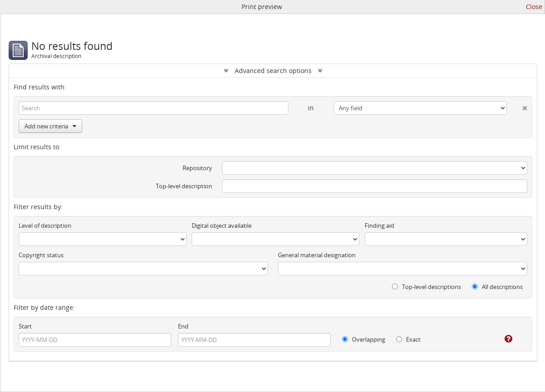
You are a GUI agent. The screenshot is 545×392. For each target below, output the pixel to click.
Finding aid (379, 225)
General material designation (317, 255)
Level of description (45, 225)
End (183, 326)
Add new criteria (50, 126)
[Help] (502, 339)
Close (534, 7)
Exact (408, 339)
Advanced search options (273, 71)
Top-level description (184, 186)
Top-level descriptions (426, 287)
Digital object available (222, 225)
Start (25, 326)
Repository (197, 168)
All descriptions (497, 287)
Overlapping (364, 339)
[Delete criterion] (517, 106)
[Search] (154, 108)
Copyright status (41, 255)
